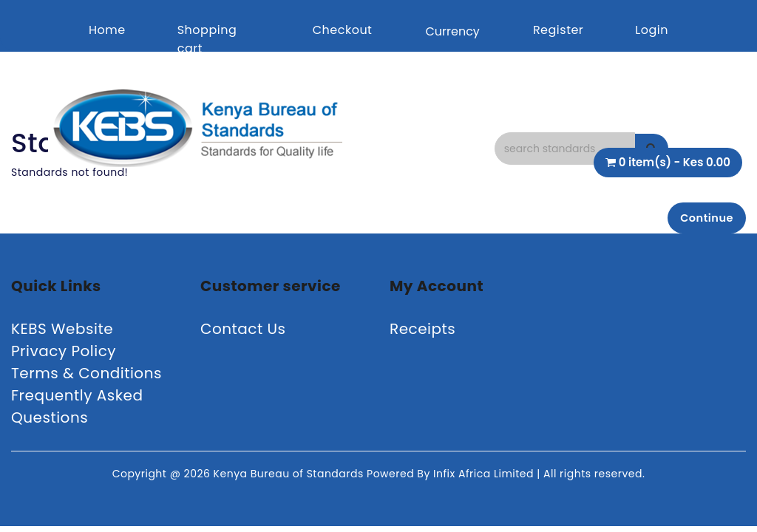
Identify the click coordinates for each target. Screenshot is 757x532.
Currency (452, 31)
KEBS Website (62, 332)
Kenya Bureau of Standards (290, 477)
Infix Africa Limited (485, 477)
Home (107, 30)
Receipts (422, 332)
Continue (702, 219)
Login (652, 30)
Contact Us (243, 332)
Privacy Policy (64, 355)
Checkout (343, 30)
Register (558, 30)
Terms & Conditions (86, 377)
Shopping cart (207, 39)
